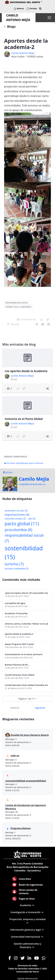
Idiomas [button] (19, 9)
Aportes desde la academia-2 (19, 634)
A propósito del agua (15, 603)
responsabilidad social (17, 303)
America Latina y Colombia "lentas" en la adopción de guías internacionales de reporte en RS (26, 624)
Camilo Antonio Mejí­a (23, 53)
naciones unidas (15, 519)
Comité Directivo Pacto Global (20, 675)
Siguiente (40, 708)
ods (32, 519)
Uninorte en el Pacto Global (24, 419)
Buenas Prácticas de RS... (17, 665)
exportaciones (17, 514)
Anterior (15, 708)
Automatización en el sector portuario (24, 654)
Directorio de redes (28, 965)
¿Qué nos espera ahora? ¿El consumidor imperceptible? (26, 593)
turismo (14, 564)
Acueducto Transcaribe (16, 613)
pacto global (22, 524)
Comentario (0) (26, 319)
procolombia (18, 530)
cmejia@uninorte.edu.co (32, 484)
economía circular (16, 511)
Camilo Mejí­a (34, 479)
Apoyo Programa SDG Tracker (19, 644)
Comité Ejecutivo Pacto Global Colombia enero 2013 (26, 685)
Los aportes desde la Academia (26, 371)
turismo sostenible (16, 569)
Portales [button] (32, 9)
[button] (40, 9)
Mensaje (13, 324)
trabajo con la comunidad (18, 307)
